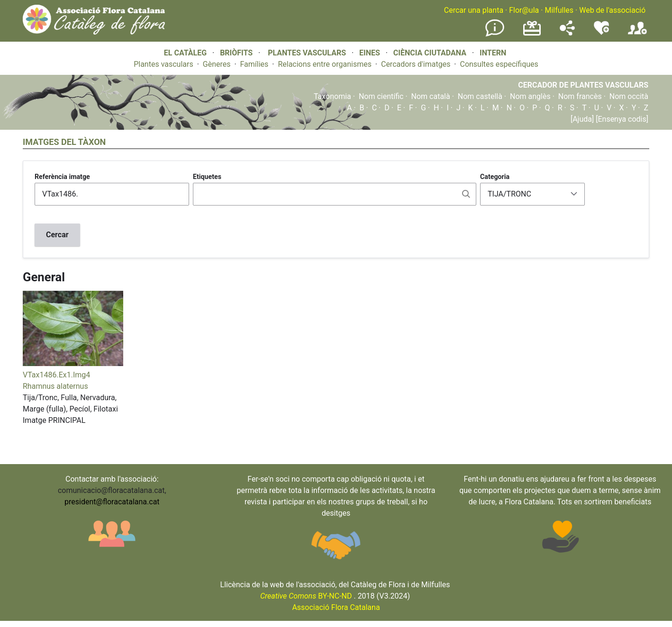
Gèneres (217, 64)
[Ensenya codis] (621, 119)
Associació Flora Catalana (336, 607)
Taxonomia (332, 96)
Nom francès (580, 96)
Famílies (254, 64)
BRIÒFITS (237, 53)
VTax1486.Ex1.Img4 (56, 375)
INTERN (493, 53)
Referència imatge (62, 177)
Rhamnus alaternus (55, 386)
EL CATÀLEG (185, 53)
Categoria (495, 177)
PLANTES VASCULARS (307, 53)
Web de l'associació (612, 10)
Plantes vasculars (163, 64)
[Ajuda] (582, 119)
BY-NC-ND (306, 596)
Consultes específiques (499, 64)
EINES (370, 53)
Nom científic (381, 96)
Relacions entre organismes (325, 64)
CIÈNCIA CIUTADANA (430, 53)
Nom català (431, 96)
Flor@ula (524, 10)
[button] (73, 363)
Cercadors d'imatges (416, 64)
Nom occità (629, 96)
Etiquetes (207, 177)
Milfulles (559, 10)
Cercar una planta (474, 10)
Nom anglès (530, 96)
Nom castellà (480, 96)
